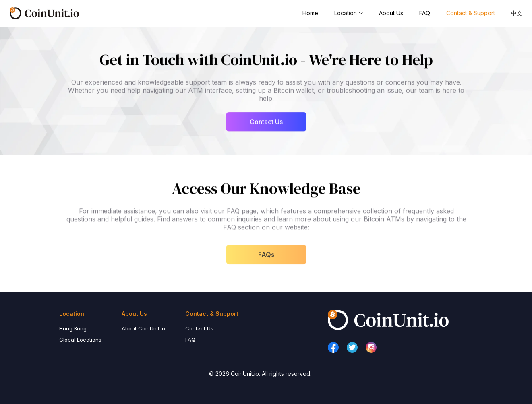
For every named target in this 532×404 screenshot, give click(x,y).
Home (310, 13)
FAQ (425, 13)
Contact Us (199, 328)
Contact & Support (471, 13)
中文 (517, 13)
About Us (391, 13)
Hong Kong (73, 328)
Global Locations (80, 340)
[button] (349, 13)
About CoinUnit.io (143, 328)
